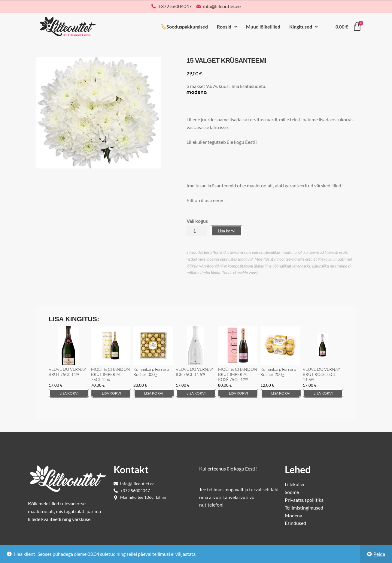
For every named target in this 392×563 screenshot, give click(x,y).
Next (348, 363)
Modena (293, 515)
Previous (44, 363)
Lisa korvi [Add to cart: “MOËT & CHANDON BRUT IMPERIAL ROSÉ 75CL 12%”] (239, 393)
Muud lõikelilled (263, 27)
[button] (227, 27)
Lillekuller (295, 484)
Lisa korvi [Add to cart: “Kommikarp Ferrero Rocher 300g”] (154, 393)
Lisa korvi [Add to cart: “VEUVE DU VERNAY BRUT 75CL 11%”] (69, 393)
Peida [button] (379, 554)
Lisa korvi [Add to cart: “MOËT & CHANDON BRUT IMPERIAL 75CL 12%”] (111, 393)
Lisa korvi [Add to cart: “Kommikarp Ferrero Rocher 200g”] (281, 393)
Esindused (295, 523)
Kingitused (304, 27)
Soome (292, 492)
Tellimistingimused (304, 508)
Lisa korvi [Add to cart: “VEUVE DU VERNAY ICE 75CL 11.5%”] (196, 393)
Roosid (227, 27)
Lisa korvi (227, 231)
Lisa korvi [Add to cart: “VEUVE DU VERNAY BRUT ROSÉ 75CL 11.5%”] (323, 393)
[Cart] (349, 27)
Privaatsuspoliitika (304, 500)
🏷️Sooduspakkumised (184, 27)
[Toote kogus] (197, 231)
